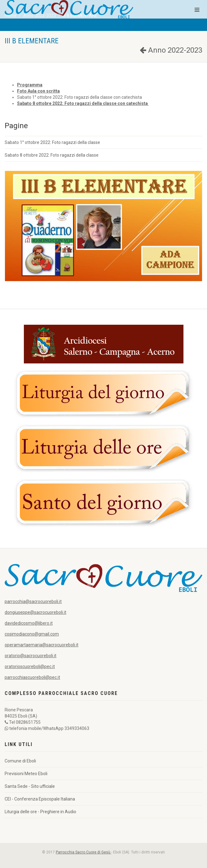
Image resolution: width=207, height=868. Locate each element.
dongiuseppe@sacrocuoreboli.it (35, 612)
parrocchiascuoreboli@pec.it (32, 677)
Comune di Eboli (20, 761)
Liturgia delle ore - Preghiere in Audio (40, 812)
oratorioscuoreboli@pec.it (30, 666)
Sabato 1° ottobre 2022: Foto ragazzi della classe (52, 142)
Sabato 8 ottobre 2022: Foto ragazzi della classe (52, 155)
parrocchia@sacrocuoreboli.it (33, 601)
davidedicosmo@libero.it (29, 623)
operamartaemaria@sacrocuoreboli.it (42, 645)
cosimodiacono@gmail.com (32, 634)
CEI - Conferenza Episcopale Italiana (40, 799)
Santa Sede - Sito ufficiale (30, 786)
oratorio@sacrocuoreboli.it (31, 656)
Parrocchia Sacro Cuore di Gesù (84, 852)
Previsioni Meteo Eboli (26, 774)
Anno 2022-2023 (171, 50)
